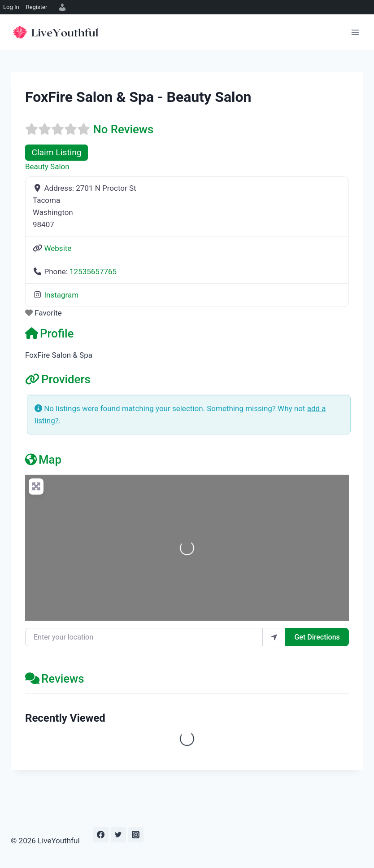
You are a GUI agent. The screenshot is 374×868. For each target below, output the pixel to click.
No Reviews (123, 129)
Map (43, 460)
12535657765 (93, 272)
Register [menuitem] (37, 7)
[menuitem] (61, 7)
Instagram (61, 295)
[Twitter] (118, 835)
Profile (49, 333)
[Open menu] (355, 32)
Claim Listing (56, 152)
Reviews (55, 679)
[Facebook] (101, 835)
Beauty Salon (47, 167)
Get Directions (317, 637)
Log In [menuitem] (11, 7)
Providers (58, 379)
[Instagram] (136, 835)
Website (58, 248)
